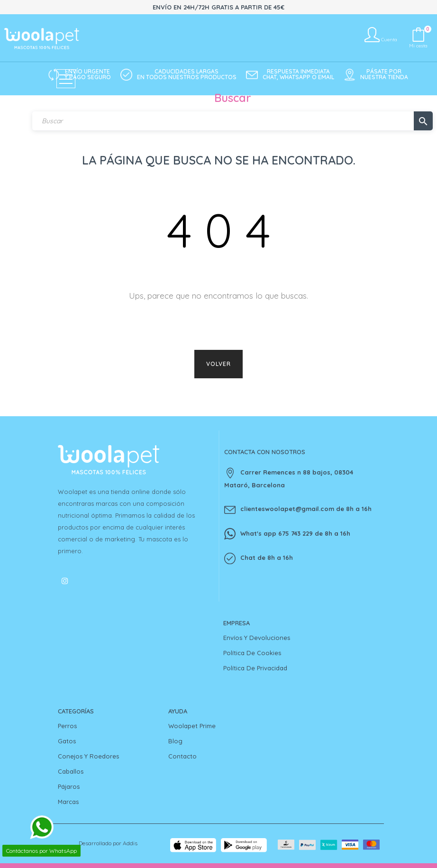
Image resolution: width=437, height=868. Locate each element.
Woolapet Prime (192, 726)
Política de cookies (252, 653)
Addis (130, 843)
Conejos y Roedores (88, 756)
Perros (67, 726)
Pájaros (69, 786)
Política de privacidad (255, 668)
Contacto (182, 756)
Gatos (67, 741)
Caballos (71, 771)
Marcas (68, 802)
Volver (218, 364)
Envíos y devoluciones (257, 638)
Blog (175, 741)
